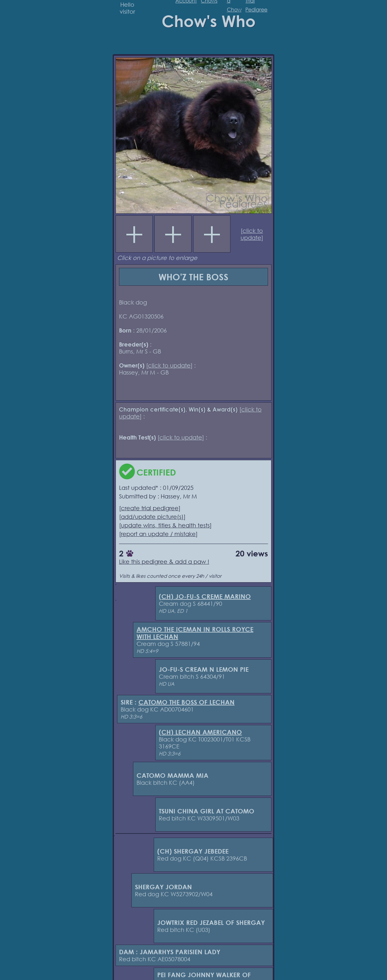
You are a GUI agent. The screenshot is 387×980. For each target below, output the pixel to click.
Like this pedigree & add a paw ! (164, 562)
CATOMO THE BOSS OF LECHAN (186, 702)
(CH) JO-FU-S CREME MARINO (205, 596)
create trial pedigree (150, 508)
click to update (252, 234)
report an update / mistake (158, 534)
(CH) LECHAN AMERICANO (200, 732)
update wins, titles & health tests (165, 525)
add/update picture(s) (152, 517)
